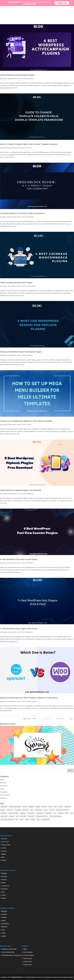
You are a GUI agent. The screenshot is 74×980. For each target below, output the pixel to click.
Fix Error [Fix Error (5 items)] (52, 810)
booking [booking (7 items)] (37, 807)
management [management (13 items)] (40, 813)
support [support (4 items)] (27, 819)
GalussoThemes (17, 977)
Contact (4, 848)
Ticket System (28, 958)
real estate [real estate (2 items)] (23, 816)
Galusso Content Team (9, 79)
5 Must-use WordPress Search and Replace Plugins (21, 352)
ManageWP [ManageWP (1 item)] (49, 813)
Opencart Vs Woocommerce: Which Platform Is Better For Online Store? (29, 698)
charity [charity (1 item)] (50, 807)
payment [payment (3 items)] (12, 816)
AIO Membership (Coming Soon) (12, 955)
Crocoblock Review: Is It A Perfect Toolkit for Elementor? (23, 213)
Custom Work (27, 965)
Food (3, 892)
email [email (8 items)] (32, 810)
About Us (4, 839)
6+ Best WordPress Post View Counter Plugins (19, 559)
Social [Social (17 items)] (21, 819)
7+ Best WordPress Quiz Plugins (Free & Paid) (19, 629)
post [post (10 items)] (17, 816)
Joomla (29, 148)
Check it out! (62, 3)
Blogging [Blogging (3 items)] (31, 807)
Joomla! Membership (8, 952)
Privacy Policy (6, 845)
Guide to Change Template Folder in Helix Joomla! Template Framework (29, 144)
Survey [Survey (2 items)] (33, 819)
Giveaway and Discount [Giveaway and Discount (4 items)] (62, 810)
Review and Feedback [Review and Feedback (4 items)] (56, 816)
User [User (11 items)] (38, 819)
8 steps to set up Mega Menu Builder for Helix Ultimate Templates (26, 421)
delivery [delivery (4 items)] (3, 810)
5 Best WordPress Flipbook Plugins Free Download (21, 490)
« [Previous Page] (38, 719)
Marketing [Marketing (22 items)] (61, 813)
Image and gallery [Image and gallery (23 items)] (13, 813)
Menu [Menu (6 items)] (67, 813)
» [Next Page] (68, 719)
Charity (4, 898)
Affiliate (4, 854)
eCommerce (5, 886)
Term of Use (5, 842)
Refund (4, 860)
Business (4, 876)
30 (63, 719)
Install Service (28, 962)
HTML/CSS (4, 786)
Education (5, 889)
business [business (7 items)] (44, 807)
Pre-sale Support (28, 955)
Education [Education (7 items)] (18, 810)
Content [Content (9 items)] (61, 807)
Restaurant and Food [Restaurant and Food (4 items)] (42, 816)
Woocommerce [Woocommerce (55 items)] (45, 819)
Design (2, 780)
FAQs (25, 949)
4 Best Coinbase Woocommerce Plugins (16, 283)
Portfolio (4, 880)
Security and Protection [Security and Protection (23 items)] (7, 819)
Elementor (3, 783)
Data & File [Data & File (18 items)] (68, 807)
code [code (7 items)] (55, 807)
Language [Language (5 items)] (23, 813)
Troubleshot (4, 792)
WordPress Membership (9, 949)
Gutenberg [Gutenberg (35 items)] (4, 813)
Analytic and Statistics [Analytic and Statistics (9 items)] (15, 807)
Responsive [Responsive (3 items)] (31, 816)
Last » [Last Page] (71, 719)
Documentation (28, 952)
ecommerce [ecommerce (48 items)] (10, 810)
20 (60, 719)
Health (3, 883)
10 (57, 719)
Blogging (4, 873)
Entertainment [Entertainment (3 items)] (39, 810)
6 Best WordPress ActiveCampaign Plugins (17, 75)
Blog (3, 857)
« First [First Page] (34, 719)
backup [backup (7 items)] (25, 807)
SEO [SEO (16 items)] (17, 819)
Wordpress (30, 79)
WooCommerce (31, 286)
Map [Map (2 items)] (55, 813)
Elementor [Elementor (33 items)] (25, 810)
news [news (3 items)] (72, 813)
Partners (4, 851)
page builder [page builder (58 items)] (4, 816)
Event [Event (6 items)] (46, 810)
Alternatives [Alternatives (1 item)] (4, 807)
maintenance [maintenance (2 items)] (31, 813)
